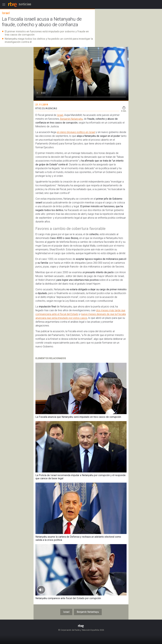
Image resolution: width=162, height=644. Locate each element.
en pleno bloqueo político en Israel (76, 132)
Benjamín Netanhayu (88, 612)
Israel (60, 115)
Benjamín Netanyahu (71, 119)
